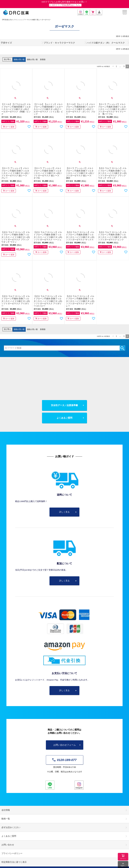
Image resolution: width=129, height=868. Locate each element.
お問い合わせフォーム (65, 745)
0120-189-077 (64, 760)
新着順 (43, 60)
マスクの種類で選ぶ (33, 20)
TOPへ (123, 866)
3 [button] (124, 66)
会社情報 (6, 810)
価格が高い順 (32, 60)
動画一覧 (6, 819)
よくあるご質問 (64, 418)
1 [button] (116, 66)
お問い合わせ (8, 845)
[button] (113, 66)
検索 (122, 348)
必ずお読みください (11, 827)
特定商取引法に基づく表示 (14, 862)
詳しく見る (64, 512)
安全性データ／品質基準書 (64, 405)
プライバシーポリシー (12, 853)
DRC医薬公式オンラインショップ (13, 20)
